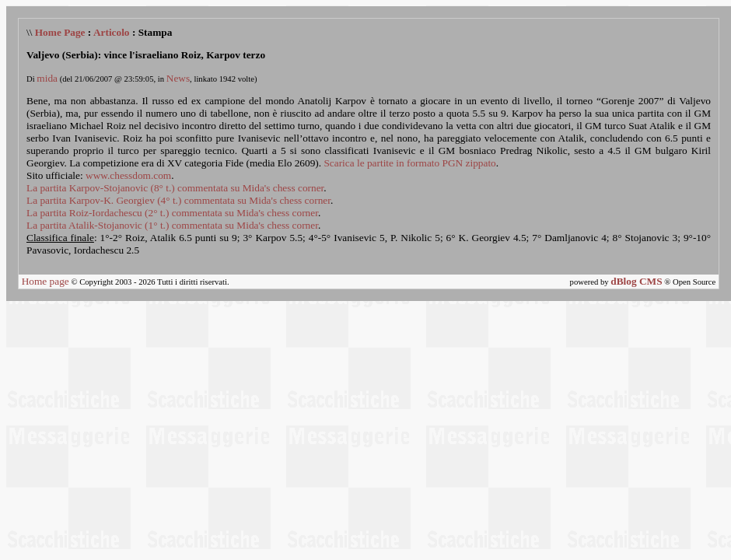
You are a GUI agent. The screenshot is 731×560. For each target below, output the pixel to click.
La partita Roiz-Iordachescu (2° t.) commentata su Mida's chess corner (172, 213)
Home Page (60, 32)
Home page (45, 281)
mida (47, 78)
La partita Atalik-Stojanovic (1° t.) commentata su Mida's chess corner (172, 225)
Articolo (112, 32)
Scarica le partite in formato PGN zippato (409, 163)
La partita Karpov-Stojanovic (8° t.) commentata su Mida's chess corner (175, 188)
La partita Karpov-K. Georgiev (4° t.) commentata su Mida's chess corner (178, 200)
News (178, 78)
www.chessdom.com (128, 175)
